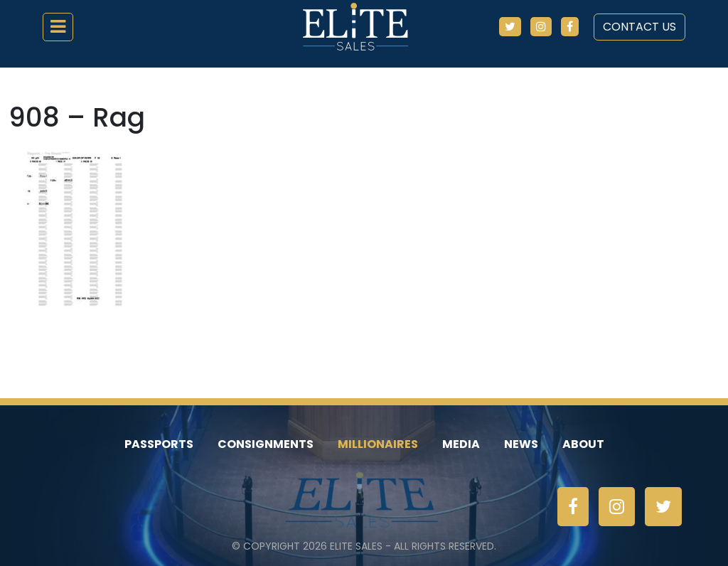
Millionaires (378, 444)
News (521, 444)
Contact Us (639, 27)
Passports (159, 444)
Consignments (266, 444)
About (583, 444)
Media (461, 444)
